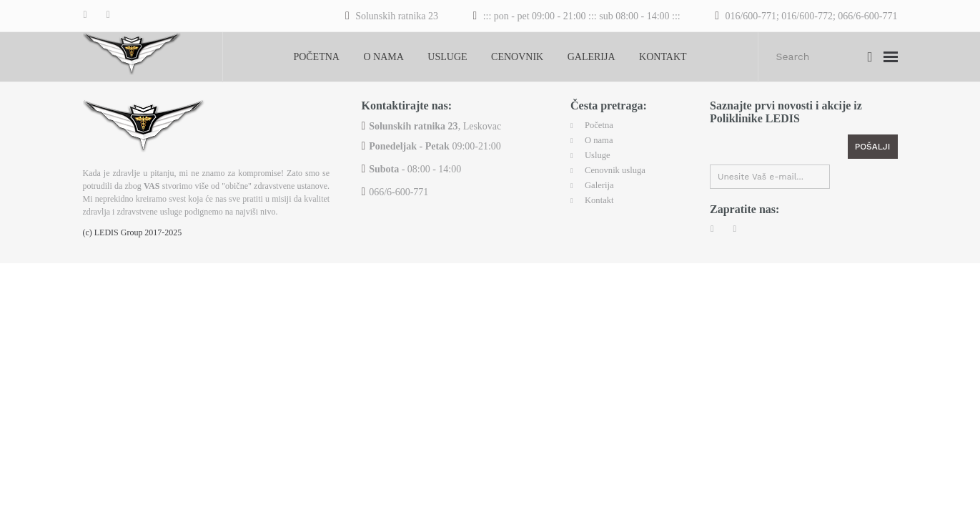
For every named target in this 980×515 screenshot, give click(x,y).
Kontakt (663, 57)
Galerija (592, 57)
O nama (383, 57)
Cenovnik (517, 57)
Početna (316, 57)
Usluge (447, 57)
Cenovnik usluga (619, 167)
